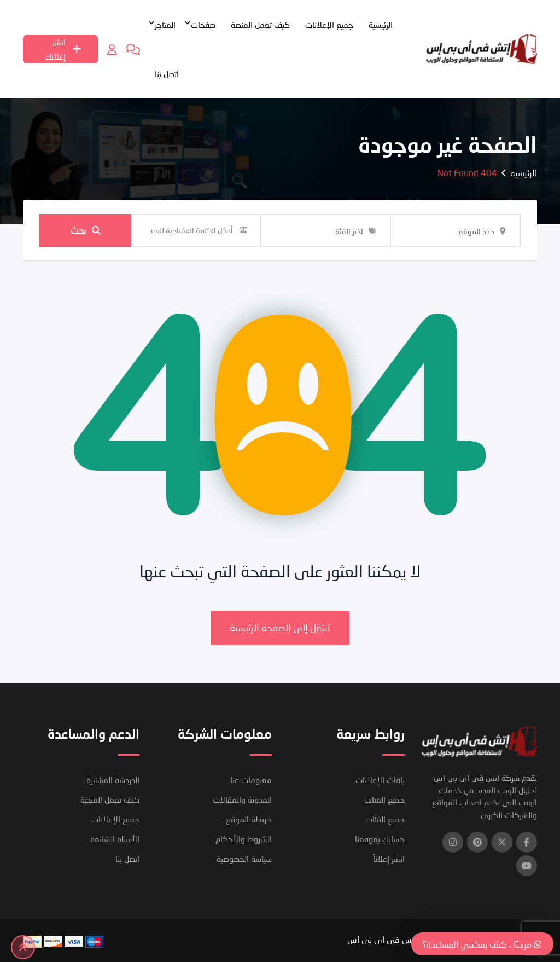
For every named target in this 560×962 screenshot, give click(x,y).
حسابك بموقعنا (380, 839)
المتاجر (165, 25)
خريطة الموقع (249, 819)
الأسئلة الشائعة (115, 839)
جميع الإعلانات (329, 25)
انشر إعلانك (63, 49)
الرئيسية (381, 25)
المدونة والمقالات (242, 799)
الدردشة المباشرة (113, 780)
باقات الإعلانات (380, 780)
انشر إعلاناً (389, 859)
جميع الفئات (385, 819)
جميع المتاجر (385, 799)
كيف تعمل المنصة (260, 25)
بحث (86, 230)
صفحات (203, 25)
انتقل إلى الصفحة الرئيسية (280, 628)
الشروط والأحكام (244, 839)
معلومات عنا (251, 780)
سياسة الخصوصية (244, 859)
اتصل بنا (167, 74)
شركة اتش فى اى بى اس (393, 939)
